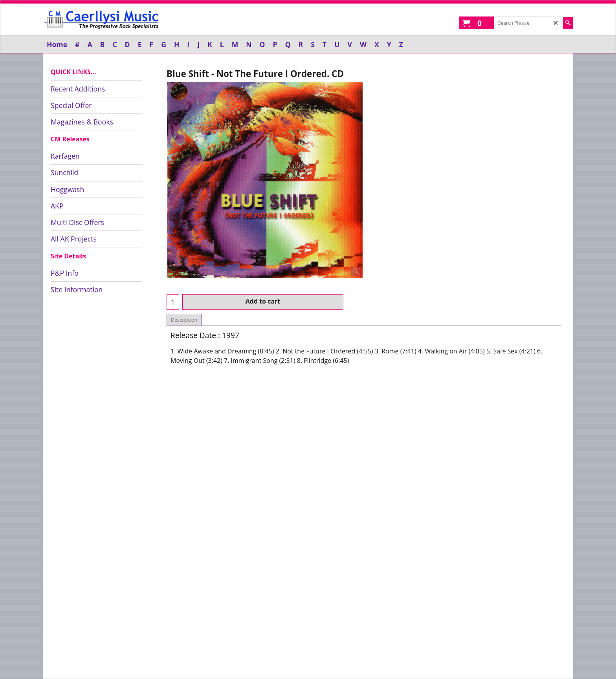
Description (184, 320)
